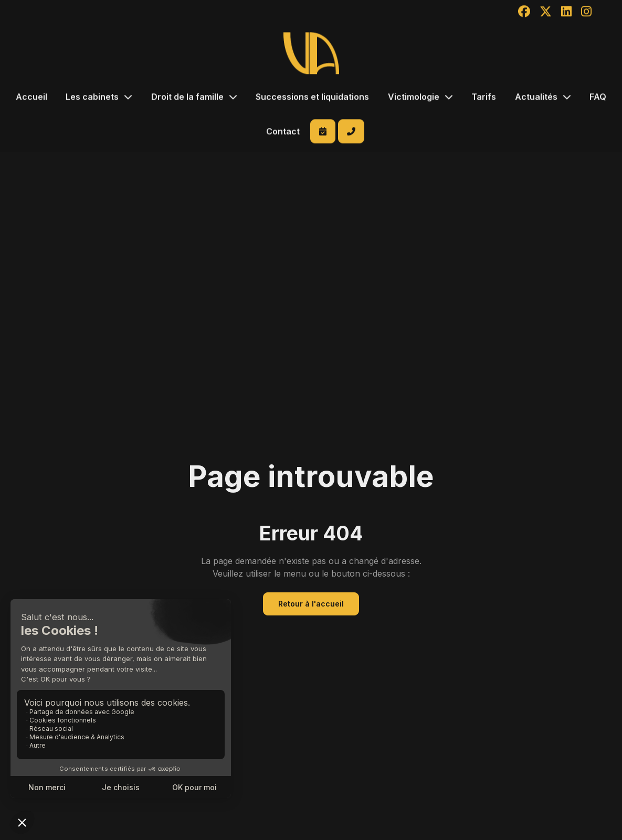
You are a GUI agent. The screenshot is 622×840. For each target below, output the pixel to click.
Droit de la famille (187, 98)
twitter (609, 411)
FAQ (598, 98)
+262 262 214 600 (351, 132)
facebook (609, 392)
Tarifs (484, 98)
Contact (283, 132)
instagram (609, 449)
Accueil (31, 98)
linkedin (609, 430)
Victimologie (414, 98)
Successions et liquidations (312, 98)
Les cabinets (92, 98)
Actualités (536, 98)
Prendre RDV (323, 132)
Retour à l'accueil (311, 604)
